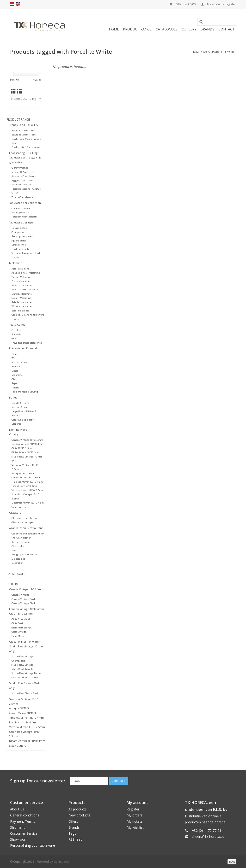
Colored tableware (21, 208)
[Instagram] (232, 781)
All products (78, 809)
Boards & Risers (20, 403)
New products (79, 815)
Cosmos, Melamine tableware (28, 315)
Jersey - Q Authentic (23, 172)
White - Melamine (22, 306)
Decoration (18, 563)
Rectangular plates (22, 236)
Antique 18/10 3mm (23, 473)
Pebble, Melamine (22, 302)
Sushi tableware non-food (26, 253)
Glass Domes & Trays (23, 420)
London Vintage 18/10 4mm (27, 444)
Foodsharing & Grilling (23, 153)
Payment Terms (23, 821)
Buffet (13, 397)
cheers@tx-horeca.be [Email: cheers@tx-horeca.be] (208, 836)
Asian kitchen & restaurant (26, 528)
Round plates (19, 228)
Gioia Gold (17, 623)
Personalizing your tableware (33, 845)
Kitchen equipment (22, 542)
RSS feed (75, 839)
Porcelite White (224, 52)
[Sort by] (26, 99)
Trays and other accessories (27, 343)
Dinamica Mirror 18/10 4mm (28, 503)
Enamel (16, 367)
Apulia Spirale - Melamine (26, 273)
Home (114, 29)
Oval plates (18, 232)
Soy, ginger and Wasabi (25, 554)
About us (17, 809)
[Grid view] (13, 91)
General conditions (25, 815)
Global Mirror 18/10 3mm (26, 452)
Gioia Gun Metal (21, 619)
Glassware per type (22, 522)
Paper (15, 383)
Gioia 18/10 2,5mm (22, 448)
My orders (135, 815)
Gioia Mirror (18, 636)
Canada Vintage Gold (23, 599)
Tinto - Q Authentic (22, 197)
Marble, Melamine (22, 294)
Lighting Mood (18, 430)
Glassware (15, 513)
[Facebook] (215, 781)
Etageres (16, 424)
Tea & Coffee (17, 325)
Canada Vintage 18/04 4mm (27, 440)
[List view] (20, 91)
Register (133, 809)
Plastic (15, 388)
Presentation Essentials (23, 348)
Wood (15, 358)
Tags (206, 52)
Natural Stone (19, 362)
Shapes (15, 257)
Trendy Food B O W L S (23, 125)
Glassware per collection (25, 518)
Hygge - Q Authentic (23, 180)
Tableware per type (21, 222)
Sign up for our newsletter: (38, 781)
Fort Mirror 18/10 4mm (25, 486)
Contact (226, 29)
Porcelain (17, 334)
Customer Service (24, 833)
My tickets (135, 821)
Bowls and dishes (21, 249)
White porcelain (20, 213)
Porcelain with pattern (24, 217)
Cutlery (189, 29)
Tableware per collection (25, 203)
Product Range (137, 29)
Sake (14, 550)
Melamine (16, 263)
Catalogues (167, 29)
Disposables (18, 559)
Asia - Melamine (20, 269)
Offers (73, 821)
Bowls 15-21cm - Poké (24, 135)
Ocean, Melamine (21, 298)
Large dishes (19, 245)
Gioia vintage (19, 632)
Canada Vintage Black (23, 603)
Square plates (19, 241)
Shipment (17, 827)
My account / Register (218, 4)
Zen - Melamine (20, 311)
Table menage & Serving (25, 392)
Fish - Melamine (21, 281)
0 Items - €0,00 (183, 4)
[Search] (217, 22)
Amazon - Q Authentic (24, 176)
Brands (207, 29)
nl (12, 4)
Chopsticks (18, 546)
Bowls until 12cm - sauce (26, 147)
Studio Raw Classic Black (25, 693)
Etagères (16, 354)
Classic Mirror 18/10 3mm (26, 478)
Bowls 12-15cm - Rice (23, 131)
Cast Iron (17, 330)
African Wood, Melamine (25, 290)
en (18, 4)
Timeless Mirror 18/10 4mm (27, 482)
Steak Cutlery (19, 507)
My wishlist (135, 827)
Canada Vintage (20, 595)
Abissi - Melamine (22, 285)
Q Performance (20, 168)
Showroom (19, 839)
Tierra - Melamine (21, 277)
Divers (15, 319)
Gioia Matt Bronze (22, 628)
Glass (15, 338)
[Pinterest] (223, 781)
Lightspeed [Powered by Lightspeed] (61, 862)
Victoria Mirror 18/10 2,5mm (28, 490)
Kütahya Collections (23, 185)
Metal (15, 371)
